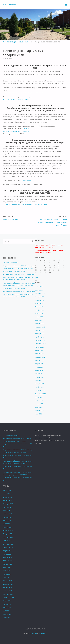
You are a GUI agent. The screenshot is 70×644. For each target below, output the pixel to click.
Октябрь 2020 (40, 391)
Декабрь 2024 (40, 300)
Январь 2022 (40, 360)
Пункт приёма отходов (11, 263)
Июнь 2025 (39, 287)
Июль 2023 (39, 313)
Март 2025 (39, 290)
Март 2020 (39, 414)
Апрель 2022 (40, 354)
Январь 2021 (40, 384)
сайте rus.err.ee (25, 180)
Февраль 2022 (40, 357)
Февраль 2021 (40, 380)
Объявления (24, 42)
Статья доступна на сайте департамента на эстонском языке (25, 204)
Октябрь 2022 (40, 340)
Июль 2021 (39, 367)
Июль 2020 (39, 401)
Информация (12, 42)
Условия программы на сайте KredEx (16, 131)
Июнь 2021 (39, 370)
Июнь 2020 (39, 404)
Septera (34, 634)
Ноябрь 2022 (40, 337)
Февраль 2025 (40, 293)
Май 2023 (38, 320)
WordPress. (43, 634)
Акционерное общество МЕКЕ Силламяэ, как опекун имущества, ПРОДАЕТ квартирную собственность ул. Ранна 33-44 (19, 268)
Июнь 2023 (39, 317)
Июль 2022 (39, 350)
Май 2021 (38, 374)
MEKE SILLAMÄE (9, 5)
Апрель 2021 (40, 377)
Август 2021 (39, 364)
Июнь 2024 (39, 303)
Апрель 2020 (40, 411)
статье (26, 129)
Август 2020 (39, 397)
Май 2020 (38, 407)
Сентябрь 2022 (40, 344)
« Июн (37, 277)
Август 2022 (39, 347)
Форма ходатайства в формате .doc (16, 99)
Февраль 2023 (40, 327)
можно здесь (27, 97)
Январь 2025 (40, 297)
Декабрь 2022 (40, 334)
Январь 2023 (40, 330)
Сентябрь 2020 (40, 394)
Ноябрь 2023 (40, 310)
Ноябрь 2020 (40, 387)
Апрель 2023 (40, 324)
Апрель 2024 (40, 307)
